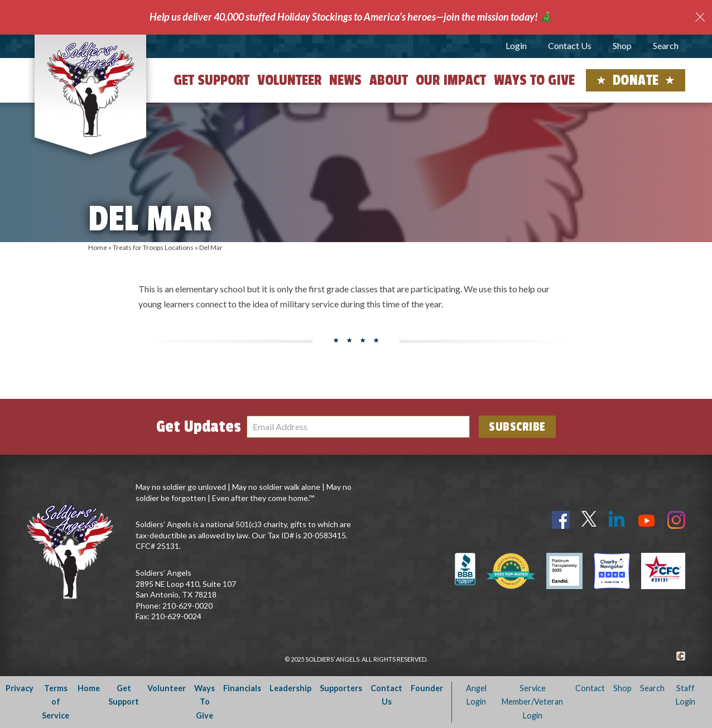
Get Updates (199, 427)
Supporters (341, 688)
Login (516, 45)
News (345, 80)
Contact (590, 688)
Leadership (290, 688)
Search (666, 45)
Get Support (211, 80)
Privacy (20, 688)
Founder (427, 688)
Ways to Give (534, 80)
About (389, 80)
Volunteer (289, 80)
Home (98, 247)
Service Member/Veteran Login (532, 702)
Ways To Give (205, 702)
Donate (636, 80)
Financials (242, 688)
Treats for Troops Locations (153, 247)
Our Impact (451, 80)
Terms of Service (56, 702)
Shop (622, 45)
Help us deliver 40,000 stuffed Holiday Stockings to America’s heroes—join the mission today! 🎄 (351, 17)
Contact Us (570, 45)
